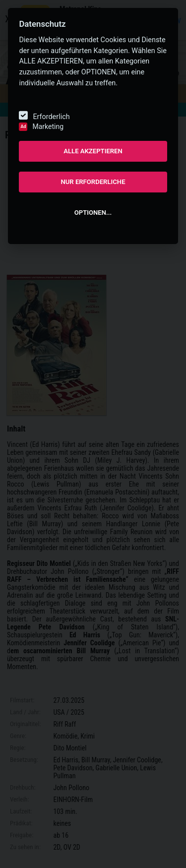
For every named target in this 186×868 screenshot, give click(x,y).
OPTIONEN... (93, 213)
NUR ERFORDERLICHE (93, 182)
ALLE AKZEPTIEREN (93, 151)
